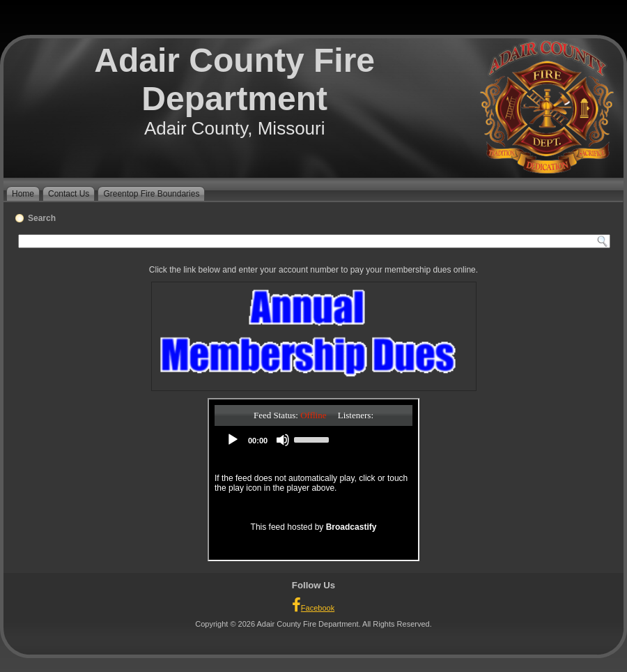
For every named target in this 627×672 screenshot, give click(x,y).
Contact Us (69, 194)
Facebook (313, 605)
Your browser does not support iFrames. (313, 480)
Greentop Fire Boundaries (151, 194)
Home (23, 194)
